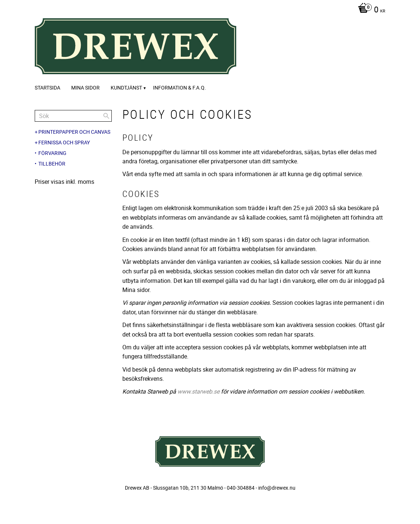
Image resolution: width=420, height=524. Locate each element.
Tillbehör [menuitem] (52, 164)
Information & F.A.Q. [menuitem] (180, 88)
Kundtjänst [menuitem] (126, 88)
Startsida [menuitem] (47, 88)
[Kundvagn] (370, 10)
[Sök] (106, 116)
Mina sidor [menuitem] (85, 88)
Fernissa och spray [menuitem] (64, 143)
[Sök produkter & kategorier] (73, 116)
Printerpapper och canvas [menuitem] (74, 132)
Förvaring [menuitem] (52, 153)
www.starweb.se (198, 391)
